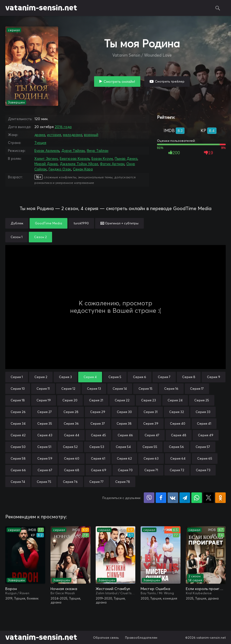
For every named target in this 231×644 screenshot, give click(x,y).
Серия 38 (124, 423)
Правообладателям (141, 638)
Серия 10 (18, 389)
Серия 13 (94, 389)
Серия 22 (122, 400)
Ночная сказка (64, 589)
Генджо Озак (60, 169)
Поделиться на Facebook (161, 498)
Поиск (218, 8)
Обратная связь (106, 638)
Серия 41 (204, 423)
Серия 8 (189, 377)
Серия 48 (179, 435)
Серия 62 (124, 458)
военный (91, 135)
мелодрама (73, 135)
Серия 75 (44, 482)
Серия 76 (70, 482)
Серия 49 (206, 435)
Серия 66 (18, 470)
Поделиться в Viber (149, 498)
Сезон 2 (40, 237)
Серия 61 (98, 458)
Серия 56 (176, 447)
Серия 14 (120, 389)
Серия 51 (44, 447)
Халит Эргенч (46, 158)
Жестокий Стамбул (113, 589)
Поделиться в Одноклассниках (220, 498)
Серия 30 (124, 412)
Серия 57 (203, 447)
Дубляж (17, 223)
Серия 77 (96, 482)
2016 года (63, 127)
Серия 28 (71, 412)
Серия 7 (164, 377)
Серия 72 (177, 470)
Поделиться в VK (173, 498)
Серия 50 (18, 447)
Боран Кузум (102, 158)
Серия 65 (205, 458)
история (54, 135)
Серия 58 (18, 458)
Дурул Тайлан (73, 151)
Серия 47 (152, 435)
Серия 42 (18, 435)
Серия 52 (70, 447)
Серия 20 (70, 400)
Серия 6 (140, 377)
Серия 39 (151, 423)
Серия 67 (45, 470)
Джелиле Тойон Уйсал (79, 164)
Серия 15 (145, 389)
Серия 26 (18, 412)
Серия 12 (68, 389)
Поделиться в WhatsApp (197, 498)
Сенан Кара (83, 169)
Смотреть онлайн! (119, 81)
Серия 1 (17, 377)
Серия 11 (43, 389)
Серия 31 (151, 412)
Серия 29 (98, 412)
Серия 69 (99, 470)
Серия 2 (41, 377)
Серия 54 (123, 447)
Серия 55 (150, 447)
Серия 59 (45, 458)
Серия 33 (203, 412)
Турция (40, 143)
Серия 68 (72, 470)
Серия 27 (45, 412)
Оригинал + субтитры (119, 223)
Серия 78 (123, 482)
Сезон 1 (17, 237)
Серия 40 (178, 423)
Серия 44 (72, 435)
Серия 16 (171, 389)
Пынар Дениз (126, 158)
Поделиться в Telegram (185, 498)
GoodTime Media (48, 223)
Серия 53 (97, 447)
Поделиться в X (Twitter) (209, 498)
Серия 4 (90, 377)
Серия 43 (45, 435)
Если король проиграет (206, 589)
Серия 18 (18, 400)
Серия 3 (65, 377)
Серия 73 (203, 470)
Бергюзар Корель (75, 158)
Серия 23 (149, 400)
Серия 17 (197, 389)
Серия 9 (214, 377)
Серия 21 (96, 400)
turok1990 (81, 223)
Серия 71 (151, 470)
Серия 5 (115, 377)
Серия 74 (18, 482)
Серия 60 (72, 458)
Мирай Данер (46, 164)
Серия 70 (125, 470)
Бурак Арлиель (47, 151)
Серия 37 (98, 423)
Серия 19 (44, 400)
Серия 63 (151, 458)
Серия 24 (175, 400)
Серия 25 (202, 400)
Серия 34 (18, 423)
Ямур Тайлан (98, 151)
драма (40, 135)
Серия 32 (177, 412)
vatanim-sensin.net (41, 8)
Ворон (11, 589)
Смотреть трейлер (170, 81)
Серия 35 (45, 423)
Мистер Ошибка (155, 589)
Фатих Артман (112, 164)
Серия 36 (71, 423)
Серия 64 (178, 458)
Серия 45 (98, 435)
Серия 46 (125, 435)
